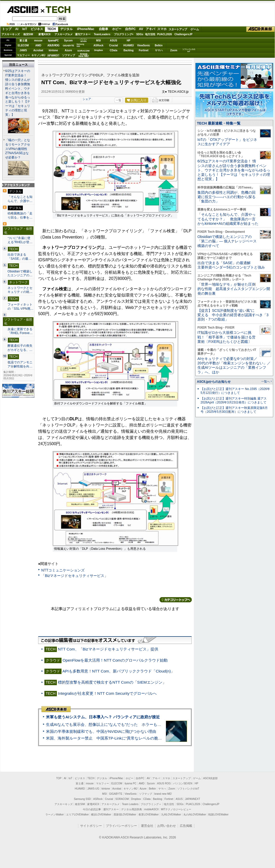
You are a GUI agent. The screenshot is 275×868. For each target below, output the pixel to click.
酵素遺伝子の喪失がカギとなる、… (20, 348)
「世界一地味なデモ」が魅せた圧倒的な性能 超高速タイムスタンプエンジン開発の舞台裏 (234, 289)
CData (114, 50)
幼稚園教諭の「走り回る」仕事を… (20, 215)
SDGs (140, 34)
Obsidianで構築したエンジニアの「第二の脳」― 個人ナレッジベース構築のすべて (227, 241)
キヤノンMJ (38, 55)
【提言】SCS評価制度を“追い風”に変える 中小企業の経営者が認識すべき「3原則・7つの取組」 (233, 315)
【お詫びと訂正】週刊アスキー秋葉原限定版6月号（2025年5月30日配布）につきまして (234, 410)
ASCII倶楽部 (260, 29)
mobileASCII (152, 809)
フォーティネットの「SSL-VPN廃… (20, 307)
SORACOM (122, 799)
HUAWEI (129, 45)
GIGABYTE (68, 46)
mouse (38, 41)
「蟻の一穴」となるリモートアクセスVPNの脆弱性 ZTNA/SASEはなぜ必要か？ (18, 149)
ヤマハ (159, 50)
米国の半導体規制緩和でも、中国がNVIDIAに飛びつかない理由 (101, 731)
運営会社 (147, 826)
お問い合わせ (167, 826)
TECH (56, 9)
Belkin (159, 45)
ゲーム (195, 29)
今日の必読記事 (92, 809)
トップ (7, 29)
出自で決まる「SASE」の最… (19, 257)
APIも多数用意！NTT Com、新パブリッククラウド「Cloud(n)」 (118, 671)
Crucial (114, 45)
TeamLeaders (102, 34)
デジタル (66, 29)
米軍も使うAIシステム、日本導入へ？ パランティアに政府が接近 (103, 717)
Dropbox (99, 50)
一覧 (119, 100)
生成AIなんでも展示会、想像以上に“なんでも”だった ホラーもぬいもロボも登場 (117, 724)
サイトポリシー (91, 826)
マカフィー (23, 55)
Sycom (68, 41)
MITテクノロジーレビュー (176, 809)
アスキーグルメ (64, 34)
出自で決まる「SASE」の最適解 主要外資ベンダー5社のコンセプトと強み (231, 265)
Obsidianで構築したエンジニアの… (20, 273)
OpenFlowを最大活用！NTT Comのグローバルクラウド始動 (115, 660)
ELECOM (23, 45)
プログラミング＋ (151, 804)
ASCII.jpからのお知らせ (214, 382)
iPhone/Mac (86, 29)
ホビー (117, 29)
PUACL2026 (165, 34)
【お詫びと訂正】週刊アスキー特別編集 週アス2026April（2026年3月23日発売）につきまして (234, 400)
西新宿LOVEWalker (125, 815)
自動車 (104, 29)
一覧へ (266, 381)
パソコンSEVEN (84, 40)
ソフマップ (68, 55)
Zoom (174, 50)
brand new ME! (163, 794)
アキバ (150, 29)
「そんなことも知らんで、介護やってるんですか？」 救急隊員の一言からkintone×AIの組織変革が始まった (228, 219)
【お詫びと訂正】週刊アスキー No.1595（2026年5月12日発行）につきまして (235, 391)
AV (141, 29)
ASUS (114, 41)
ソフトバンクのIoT (189, 50)
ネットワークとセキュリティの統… (20, 290)
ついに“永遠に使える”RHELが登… (20, 240)
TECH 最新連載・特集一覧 (219, 123)
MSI (99, 41)
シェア (87, 99)
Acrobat (38, 50)
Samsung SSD (82, 799)
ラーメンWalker (55, 815)
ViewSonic (144, 45)
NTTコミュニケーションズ (63, 570)
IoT (25, 29)
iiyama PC (130, 783)
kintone (53, 50)
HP (129, 41)
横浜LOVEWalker (101, 815)
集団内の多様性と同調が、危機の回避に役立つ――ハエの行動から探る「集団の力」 (226, 197)
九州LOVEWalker (171, 815)
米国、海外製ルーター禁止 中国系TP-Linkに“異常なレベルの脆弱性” (106, 738)
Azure (68, 50)
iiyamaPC (53, 41)
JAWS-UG (93, 789)
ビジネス (37, 29)
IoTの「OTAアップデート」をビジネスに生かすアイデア (227, 142)
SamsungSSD (80, 45)
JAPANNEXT (53, 55)
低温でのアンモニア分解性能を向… (20, 364)
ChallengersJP (183, 34)
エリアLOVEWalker (77, 815)
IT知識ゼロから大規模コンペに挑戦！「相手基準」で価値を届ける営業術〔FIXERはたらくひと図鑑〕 (226, 337)
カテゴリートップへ (176, 600)
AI (17, 29)
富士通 (23, 41)
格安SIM (28, 34)
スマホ (162, 29)
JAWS (23, 50)
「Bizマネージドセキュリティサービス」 (75, 576)
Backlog (129, 50)
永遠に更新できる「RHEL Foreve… (20, 331)
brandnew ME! (84, 55)
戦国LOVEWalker (218, 815)
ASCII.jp (22, 10)
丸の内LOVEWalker (195, 815)
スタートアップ (178, 29)
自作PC (130, 29)
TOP (59, 778)
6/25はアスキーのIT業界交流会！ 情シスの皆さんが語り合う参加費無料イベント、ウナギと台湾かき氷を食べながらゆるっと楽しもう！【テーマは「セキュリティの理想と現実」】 (18, 93)
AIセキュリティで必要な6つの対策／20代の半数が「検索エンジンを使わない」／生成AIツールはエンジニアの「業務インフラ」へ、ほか (234, 365)
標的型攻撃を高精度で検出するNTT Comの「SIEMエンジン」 (112, 682)
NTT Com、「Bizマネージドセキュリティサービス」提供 (108, 649)
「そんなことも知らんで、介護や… (20, 199)
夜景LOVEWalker (149, 815)
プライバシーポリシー (121, 826)
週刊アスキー (83, 34)
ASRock (98, 45)
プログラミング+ (124, 34)
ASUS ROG (53, 45)
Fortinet (144, 50)
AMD (38, 45)
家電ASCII (44, 34)
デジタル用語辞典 (132, 809)
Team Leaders (130, 804)
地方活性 (150, 34)
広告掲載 (186, 826)
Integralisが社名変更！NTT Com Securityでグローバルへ (107, 693)
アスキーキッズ (11, 34)
